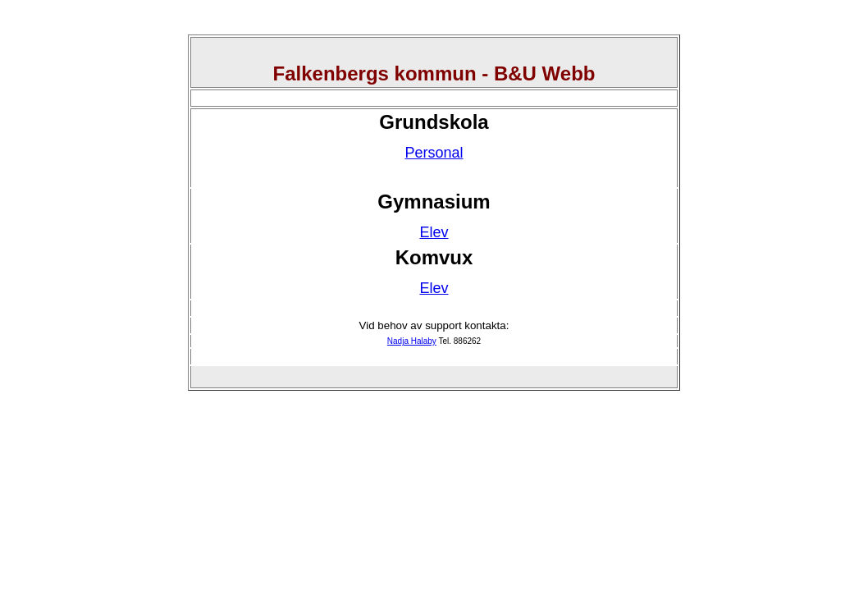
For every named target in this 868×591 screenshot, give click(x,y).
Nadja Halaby (412, 341)
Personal (434, 153)
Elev (434, 232)
